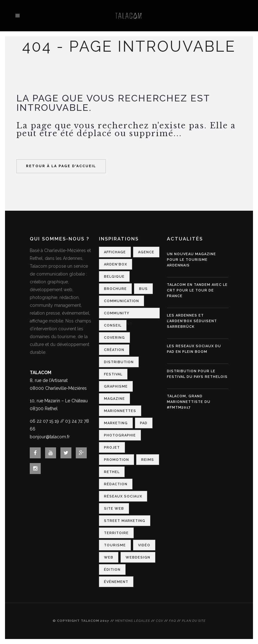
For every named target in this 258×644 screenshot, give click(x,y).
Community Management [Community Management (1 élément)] (118, 315)
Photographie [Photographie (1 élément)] (120, 435)
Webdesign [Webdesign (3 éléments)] (138, 557)
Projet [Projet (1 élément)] (112, 448)
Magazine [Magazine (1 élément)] (114, 399)
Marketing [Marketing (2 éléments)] (116, 423)
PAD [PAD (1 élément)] (144, 423)
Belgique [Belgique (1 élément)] (114, 277)
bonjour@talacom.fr (50, 437)
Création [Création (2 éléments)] (114, 350)
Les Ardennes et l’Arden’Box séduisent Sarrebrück (192, 321)
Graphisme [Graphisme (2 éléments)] (116, 386)
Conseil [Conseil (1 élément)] (113, 325)
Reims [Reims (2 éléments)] (148, 460)
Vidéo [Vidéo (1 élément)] (144, 545)
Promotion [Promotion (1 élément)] (116, 460)
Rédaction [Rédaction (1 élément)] (116, 484)
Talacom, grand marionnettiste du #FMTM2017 (189, 402)
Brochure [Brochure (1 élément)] (115, 289)
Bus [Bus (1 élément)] (143, 289)
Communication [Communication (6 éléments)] (121, 301)
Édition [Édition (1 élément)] (112, 570)
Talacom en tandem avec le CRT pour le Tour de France (197, 290)
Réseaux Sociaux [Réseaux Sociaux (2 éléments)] (123, 496)
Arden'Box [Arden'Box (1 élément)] (116, 264)
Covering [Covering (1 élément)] (114, 338)
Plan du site (194, 621)
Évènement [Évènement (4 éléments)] (116, 582)
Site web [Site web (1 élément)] (114, 509)
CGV (160, 621)
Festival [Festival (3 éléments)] (113, 374)
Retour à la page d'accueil (61, 166)
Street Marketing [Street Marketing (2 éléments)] (125, 521)
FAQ (173, 621)
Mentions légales (133, 621)
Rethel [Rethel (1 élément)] (112, 472)
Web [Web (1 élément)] (109, 557)
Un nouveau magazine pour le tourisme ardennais (191, 260)
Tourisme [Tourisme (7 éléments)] (115, 545)
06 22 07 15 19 (44, 421)
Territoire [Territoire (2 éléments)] (116, 533)
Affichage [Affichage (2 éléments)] (115, 252)
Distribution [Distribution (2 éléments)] (119, 362)
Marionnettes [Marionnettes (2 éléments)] (120, 411)
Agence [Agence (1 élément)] (146, 252)
